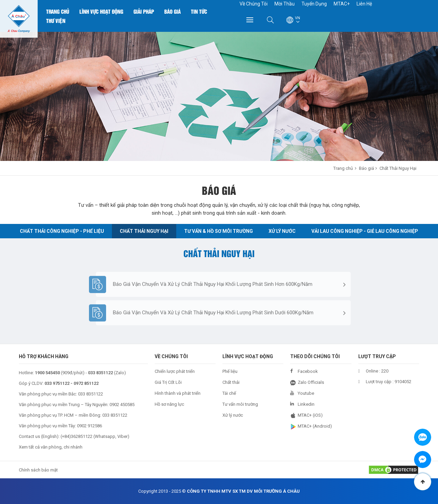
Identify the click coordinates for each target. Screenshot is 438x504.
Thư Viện (56, 21)
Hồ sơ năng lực (169, 404)
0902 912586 (89, 426)
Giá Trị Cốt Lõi (168, 382)
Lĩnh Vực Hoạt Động (101, 11)
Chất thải (231, 382)
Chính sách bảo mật (38, 470)
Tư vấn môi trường (240, 404)
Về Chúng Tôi (254, 4)
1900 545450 (47, 373)
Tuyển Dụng (314, 4)
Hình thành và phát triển (178, 393)
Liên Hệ (364, 4)
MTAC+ (342, 4)
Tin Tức (199, 11)
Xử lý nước (233, 415)
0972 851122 (86, 383)
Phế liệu (230, 371)
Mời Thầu (285, 4)
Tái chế (229, 393)
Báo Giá (172, 11)
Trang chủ (58, 11)
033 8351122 (91, 394)
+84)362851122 (77, 436)
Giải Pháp (144, 11)
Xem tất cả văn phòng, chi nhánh (51, 447)
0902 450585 (122, 405)
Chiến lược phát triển (175, 371)
